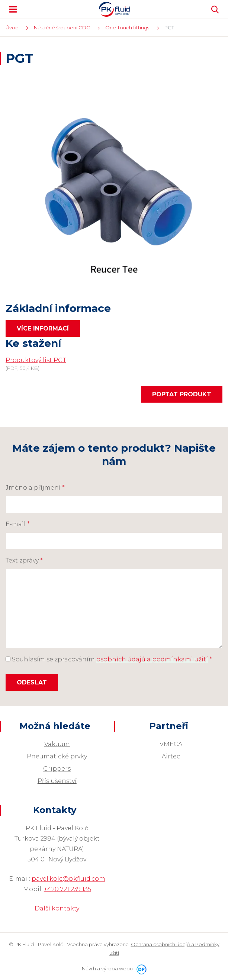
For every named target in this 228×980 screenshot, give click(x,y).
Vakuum (57, 744)
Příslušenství (57, 781)
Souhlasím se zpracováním (109, 659)
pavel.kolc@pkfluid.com (68, 879)
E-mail (18, 524)
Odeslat (32, 682)
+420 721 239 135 (68, 889)
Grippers (57, 769)
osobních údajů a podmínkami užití (152, 659)
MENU (13, 9)
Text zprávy (24, 560)
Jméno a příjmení (35, 488)
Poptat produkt (182, 394)
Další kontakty (57, 908)
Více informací (43, 328)
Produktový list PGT (36, 360)
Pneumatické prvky (57, 756)
